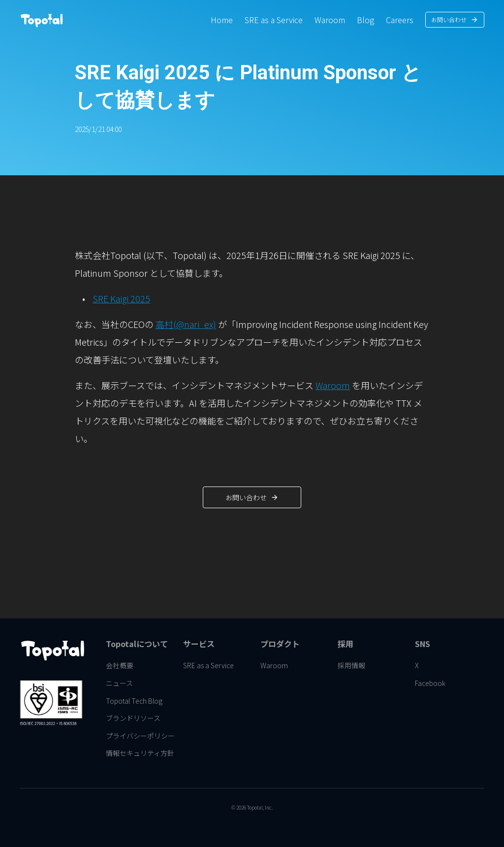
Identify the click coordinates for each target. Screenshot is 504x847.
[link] (222, 20)
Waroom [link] (333, 385)
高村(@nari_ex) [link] (186, 324)
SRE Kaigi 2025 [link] (121, 298)
